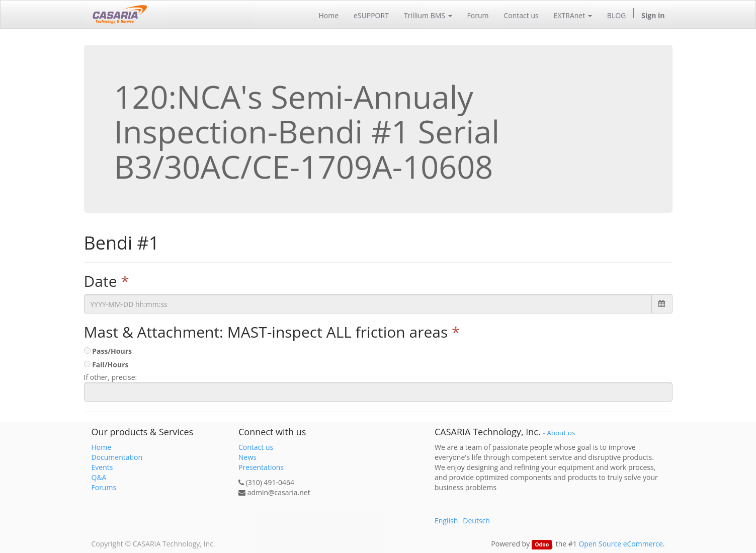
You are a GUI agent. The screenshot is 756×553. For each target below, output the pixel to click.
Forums (104, 487)
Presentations (261, 467)
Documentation (117, 457)
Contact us (256, 447)
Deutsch (476, 521)
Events (102, 467)
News (247, 457)
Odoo (542, 544)
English (446, 521)
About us (561, 433)
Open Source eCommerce (620, 544)
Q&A (99, 477)
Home (102, 447)
